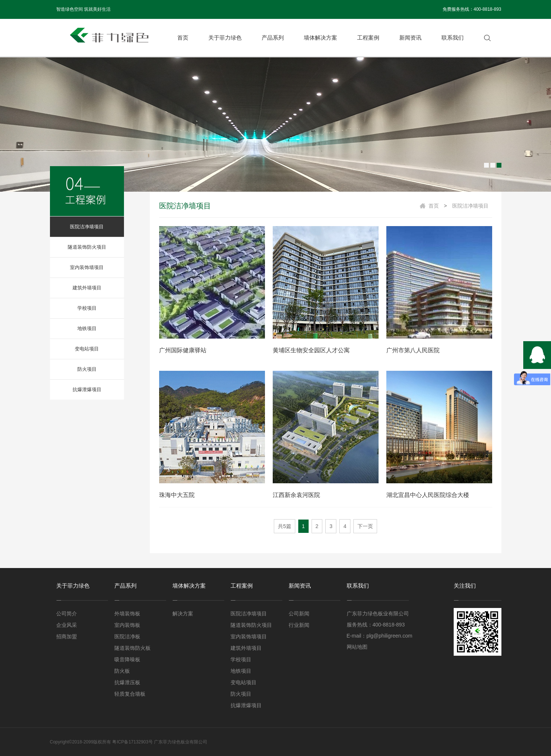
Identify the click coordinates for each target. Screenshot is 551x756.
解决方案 (183, 614)
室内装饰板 (127, 625)
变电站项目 (87, 349)
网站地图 (357, 647)
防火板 (122, 671)
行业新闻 (299, 625)
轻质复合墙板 (130, 694)
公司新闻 (299, 614)
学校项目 (87, 308)
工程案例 (368, 38)
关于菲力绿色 (225, 38)
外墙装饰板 (127, 614)
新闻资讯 (410, 38)
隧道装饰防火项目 (87, 247)
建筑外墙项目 (87, 288)
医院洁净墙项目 (87, 227)
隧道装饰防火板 (132, 648)
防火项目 (87, 369)
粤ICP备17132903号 (132, 742)
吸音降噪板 (127, 659)
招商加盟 (67, 636)
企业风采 (67, 625)
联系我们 (453, 38)
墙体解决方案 (320, 38)
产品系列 (273, 38)
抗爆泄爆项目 (87, 389)
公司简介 (67, 614)
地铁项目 (87, 328)
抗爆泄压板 (127, 682)
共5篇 (285, 526)
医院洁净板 (127, 636)
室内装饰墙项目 (87, 267)
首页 (183, 38)
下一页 (365, 526)
